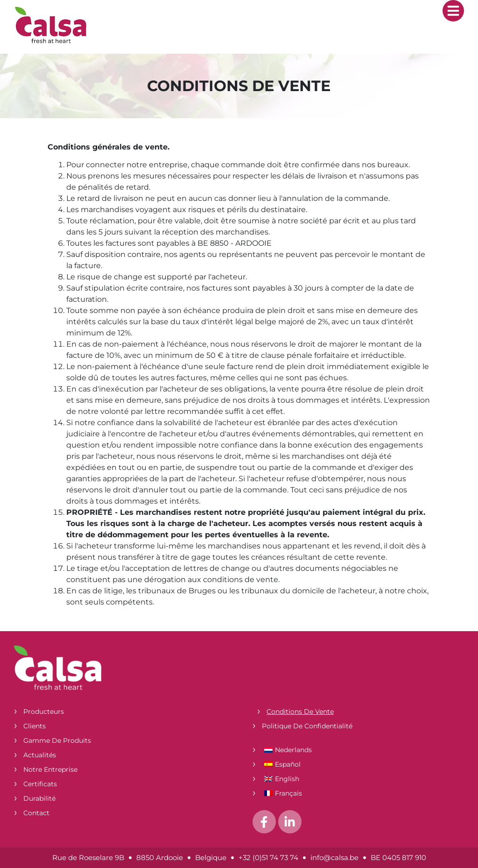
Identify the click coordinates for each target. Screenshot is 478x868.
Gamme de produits (57, 740)
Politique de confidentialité (307, 726)
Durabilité (39, 798)
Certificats (40, 784)
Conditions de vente (300, 711)
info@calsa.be (334, 857)
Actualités (40, 755)
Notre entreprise (50, 769)
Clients (35, 726)
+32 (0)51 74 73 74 (268, 857)
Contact (36, 813)
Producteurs (44, 711)
